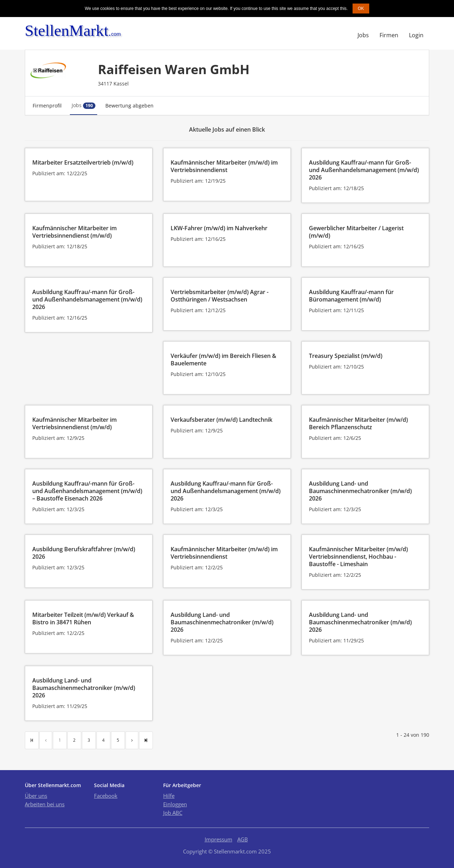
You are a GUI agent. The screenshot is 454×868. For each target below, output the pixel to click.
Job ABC (173, 813)
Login (416, 35)
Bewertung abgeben (129, 106)
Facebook (106, 796)
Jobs (363, 35)
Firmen (389, 35)
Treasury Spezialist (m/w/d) (346, 356)
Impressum (218, 839)
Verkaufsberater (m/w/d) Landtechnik (222, 420)
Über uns (36, 796)
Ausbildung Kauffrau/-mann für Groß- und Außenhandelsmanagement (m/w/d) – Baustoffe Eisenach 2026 (87, 491)
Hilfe (169, 796)
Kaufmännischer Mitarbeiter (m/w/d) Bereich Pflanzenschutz (358, 423)
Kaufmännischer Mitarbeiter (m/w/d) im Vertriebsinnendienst (224, 166)
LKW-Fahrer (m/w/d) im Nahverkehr (219, 228)
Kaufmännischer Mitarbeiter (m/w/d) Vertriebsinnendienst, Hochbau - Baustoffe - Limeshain (358, 557)
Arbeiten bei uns (45, 804)
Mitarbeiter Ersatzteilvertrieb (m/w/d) (83, 162)
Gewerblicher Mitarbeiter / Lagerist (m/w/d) (356, 232)
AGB (243, 839)
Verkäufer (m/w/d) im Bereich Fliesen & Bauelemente (223, 360)
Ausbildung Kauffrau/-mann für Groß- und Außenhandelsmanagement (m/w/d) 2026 (364, 170)
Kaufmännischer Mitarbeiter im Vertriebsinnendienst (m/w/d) (74, 232)
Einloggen (175, 804)
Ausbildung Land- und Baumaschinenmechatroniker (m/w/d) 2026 (360, 491)
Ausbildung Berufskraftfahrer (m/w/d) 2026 (84, 553)
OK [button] (361, 9)
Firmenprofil (47, 106)
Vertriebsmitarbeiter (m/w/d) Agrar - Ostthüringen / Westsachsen (220, 296)
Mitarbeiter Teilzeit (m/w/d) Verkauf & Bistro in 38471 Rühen (83, 618)
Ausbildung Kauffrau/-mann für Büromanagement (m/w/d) (351, 296)
